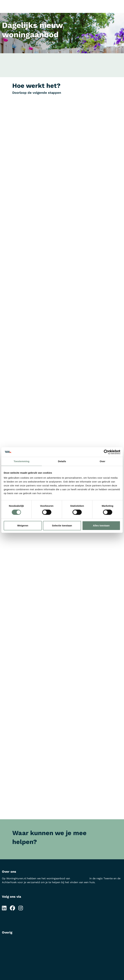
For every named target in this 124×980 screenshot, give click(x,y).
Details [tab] (62, 461)
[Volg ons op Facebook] (12, 908)
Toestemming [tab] (22, 461)
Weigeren (23, 526)
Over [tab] (102, 461)
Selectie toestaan (62, 526)
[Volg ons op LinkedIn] (4, 908)
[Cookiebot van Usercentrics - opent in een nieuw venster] (106, 452)
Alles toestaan (101, 526)
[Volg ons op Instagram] (21, 908)
